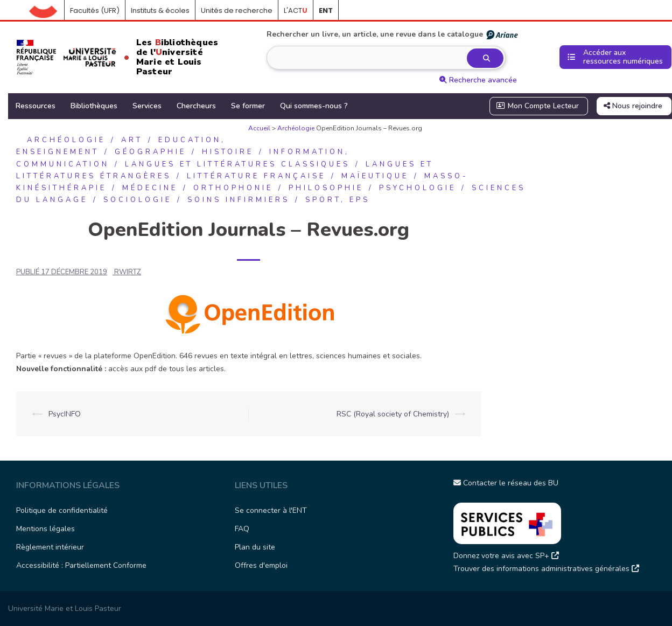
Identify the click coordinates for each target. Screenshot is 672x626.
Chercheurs (196, 106)
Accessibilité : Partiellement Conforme (81, 565)
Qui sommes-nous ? (314, 106)
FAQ (242, 529)
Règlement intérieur (50, 547)
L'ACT (296, 11)
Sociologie (138, 200)
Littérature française (256, 176)
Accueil (47, 11)
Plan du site (255, 547)
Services (147, 106)
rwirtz (128, 272)
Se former (248, 106)
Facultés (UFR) (95, 11)
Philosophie (326, 188)
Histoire (228, 152)
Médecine (150, 188)
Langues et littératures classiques (237, 164)
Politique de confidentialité (62, 510)
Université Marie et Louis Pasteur (65, 608)
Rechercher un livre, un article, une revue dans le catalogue (393, 34)
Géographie (150, 152)
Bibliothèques (94, 106)
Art (132, 140)
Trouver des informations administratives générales (546, 569)
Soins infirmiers (239, 200)
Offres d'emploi (261, 565)
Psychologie (418, 188)
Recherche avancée (478, 80)
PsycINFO (65, 414)
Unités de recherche (237, 11)
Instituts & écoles (160, 11)
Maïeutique (375, 176)
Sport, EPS (338, 200)
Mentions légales (45, 529)
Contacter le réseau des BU (506, 483)
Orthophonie (233, 188)
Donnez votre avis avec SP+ (506, 556)
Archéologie (296, 128)
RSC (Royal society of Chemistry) (393, 414)
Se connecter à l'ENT (271, 510)
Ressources (36, 106)
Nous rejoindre (633, 106)
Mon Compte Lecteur (538, 106)
